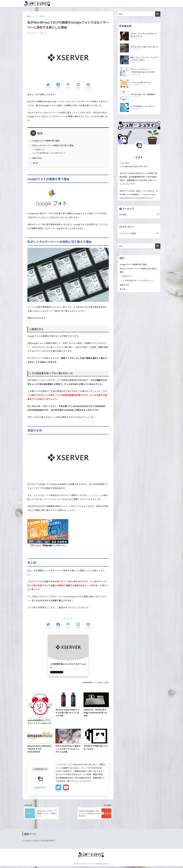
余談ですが (37, 158)
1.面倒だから (40, 149)
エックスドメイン (94, 495)
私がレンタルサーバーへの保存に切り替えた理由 (54, 145)
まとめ (35, 163)
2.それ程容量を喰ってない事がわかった (51, 153)
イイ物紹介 (98, 682)
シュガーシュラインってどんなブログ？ (41, 842)
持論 (107, 682)
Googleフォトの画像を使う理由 (47, 141)
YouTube (66, 792)
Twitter (58, 792)
